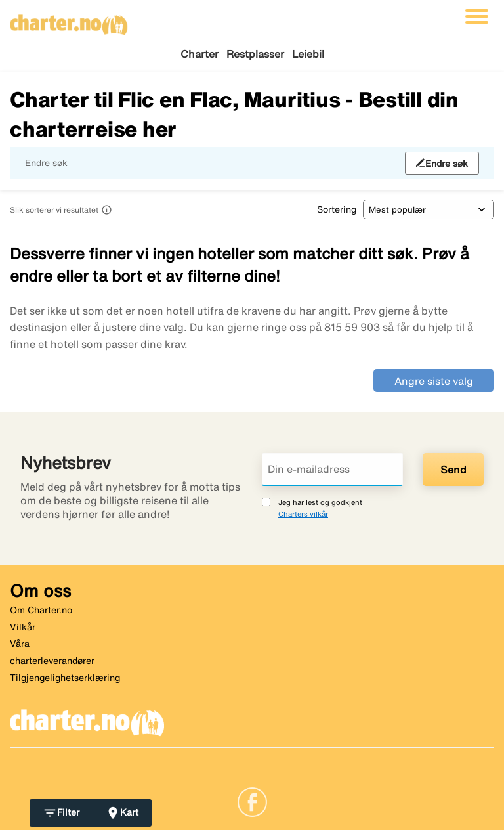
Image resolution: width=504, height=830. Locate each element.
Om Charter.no (41, 610)
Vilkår (23, 627)
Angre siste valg (434, 381)
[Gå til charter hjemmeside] (69, 20)
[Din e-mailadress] (332, 470)
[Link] (252, 801)
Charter (199, 54)
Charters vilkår (303, 514)
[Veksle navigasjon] (477, 16)
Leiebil (308, 54)
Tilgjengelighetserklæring (65, 678)
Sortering (337, 209)
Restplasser (255, 54)
